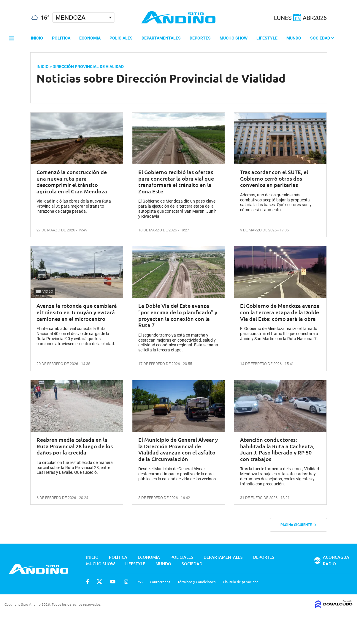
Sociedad (322, 38)
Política (61, 38)
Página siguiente (298, 525)
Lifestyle (267, 38)
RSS (139, 582)
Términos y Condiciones (196, 582)
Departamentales (161, 38)
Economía (90, 38)
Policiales (121, 38)
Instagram (126, 582)
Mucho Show (234, 38)
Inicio (37, 38)
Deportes (200, 38)
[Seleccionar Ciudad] (84, 18)
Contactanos (160, 582)
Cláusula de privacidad (241, 582)
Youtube (113, 582)
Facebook (88, 582)
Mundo (294, 38)
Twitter (99, 582)
